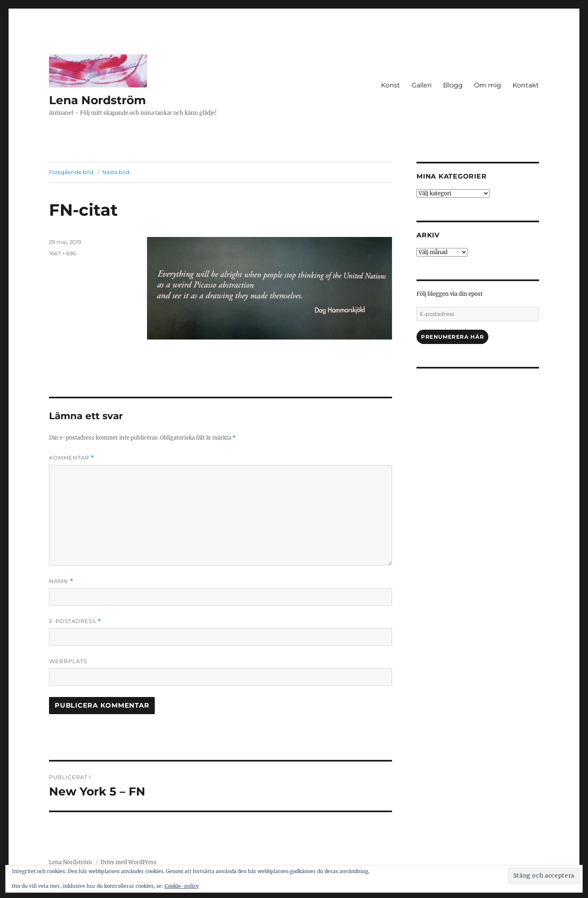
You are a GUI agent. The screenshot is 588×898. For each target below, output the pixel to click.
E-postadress (75, 621)
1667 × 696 (62, 253)
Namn (61, 581)
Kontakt (526, 85)
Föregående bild (71, 172)
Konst (391, 85)
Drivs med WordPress (129, 862)
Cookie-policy (182, 886)
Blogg (453, 85)
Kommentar (72, 458)
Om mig (488, 85)
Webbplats (68, 661)
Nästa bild (116, 172)
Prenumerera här (452, 337)
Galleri (422, 85)
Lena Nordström (97, 100)
